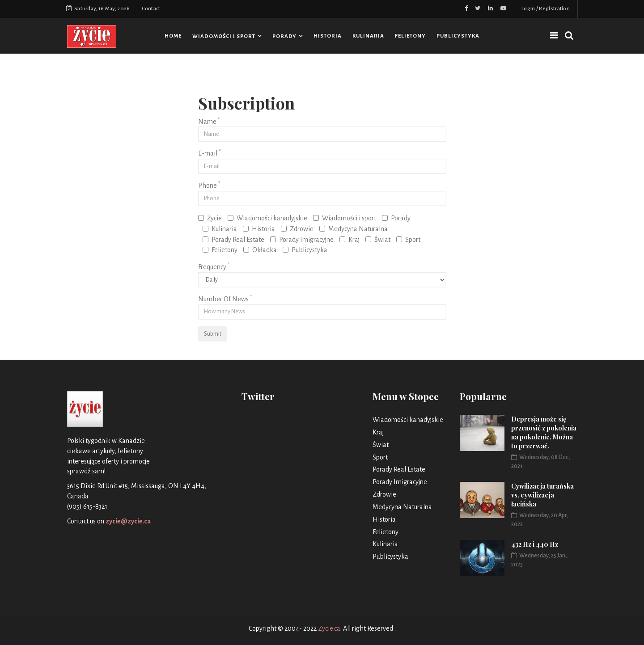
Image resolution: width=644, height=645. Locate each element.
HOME (173, 36)
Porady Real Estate (233, 240)
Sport (408, 240)
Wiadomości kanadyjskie (267, 218)
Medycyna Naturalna (354, 229)
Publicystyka (458, 36)
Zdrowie (297, 229)
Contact (151, 9)
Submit (213, 334)
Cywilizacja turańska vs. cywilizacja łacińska (542, 495)
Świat (378, 240)
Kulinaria (368, 36)
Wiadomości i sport (224, 36)
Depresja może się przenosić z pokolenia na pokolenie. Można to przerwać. (544, 432)
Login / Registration (546, 9)
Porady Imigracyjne (302, 240)
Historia (328, 36)
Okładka (260, 250)
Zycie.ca (329, 628)
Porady (284, 36)
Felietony (410, 36)
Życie (210, 218)
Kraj (350, 240)
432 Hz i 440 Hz (535, 544)
